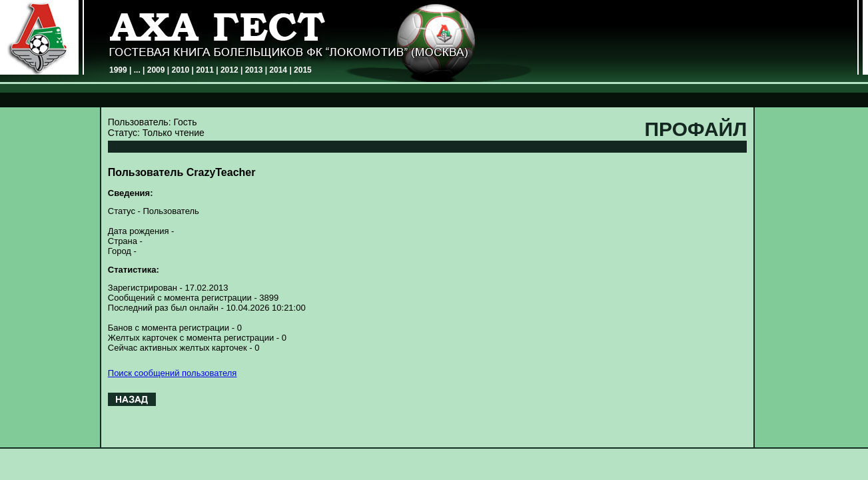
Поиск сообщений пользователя (173, 373)
